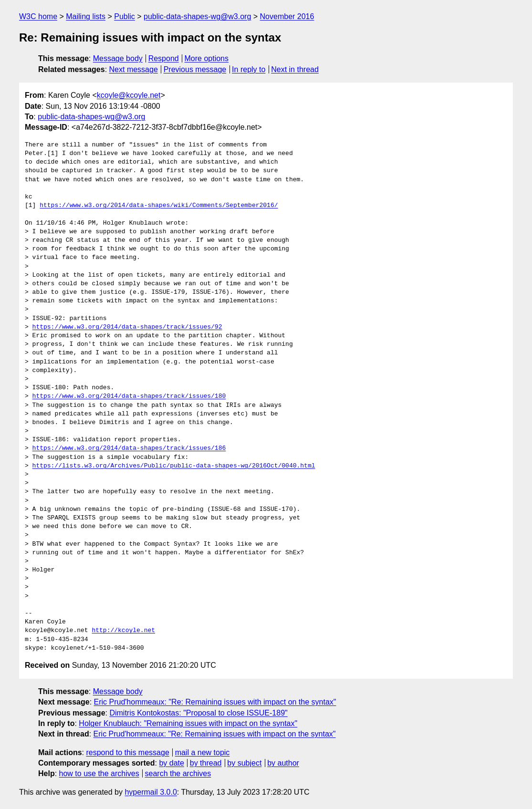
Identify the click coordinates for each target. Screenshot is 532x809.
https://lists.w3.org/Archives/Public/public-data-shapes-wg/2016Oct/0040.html (174, 466)
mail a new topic (203, 752)
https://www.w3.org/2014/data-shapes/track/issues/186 (129, 448)
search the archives (178, 773)
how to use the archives (99, 773)
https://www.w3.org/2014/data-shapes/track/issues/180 (129, 396)
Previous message (195, 69)
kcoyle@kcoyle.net (129, 95)
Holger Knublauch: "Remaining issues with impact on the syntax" (188, 723)
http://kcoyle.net (123, 631)
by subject (244, 763)
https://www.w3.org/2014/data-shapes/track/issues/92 (127, 327)
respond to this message (127, 752)
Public (125, 16)
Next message (134, 69)
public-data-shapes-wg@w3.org (197, 16)
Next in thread (295, 69)
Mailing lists (86, 16)
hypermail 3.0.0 (151, 792)
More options (207, 58)
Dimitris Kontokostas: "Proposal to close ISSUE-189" (198, 713)
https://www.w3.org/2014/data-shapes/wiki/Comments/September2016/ (159, 206)
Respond (164, 58)
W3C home (38, 16)
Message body (118, 58)
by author (283, 763)
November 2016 (287, 16)
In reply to (249, 69)
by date (171, 763)
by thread (206, 763)
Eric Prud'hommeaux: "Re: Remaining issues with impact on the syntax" (215, 702)
